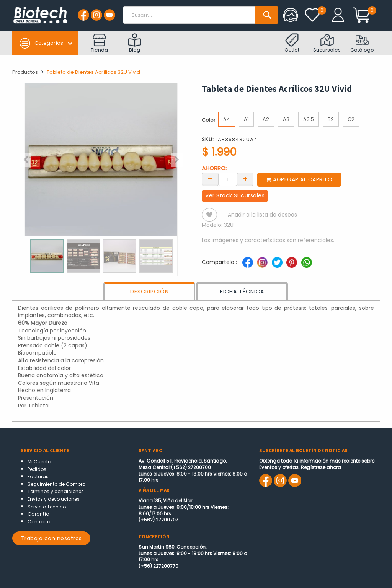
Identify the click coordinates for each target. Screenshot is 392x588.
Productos (25, 72)
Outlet (292, 43)
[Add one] (245, 179)
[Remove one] (210, 179)
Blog (135, 43)
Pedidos (37, 469)
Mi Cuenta (39, 462)
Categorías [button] (41, 43)
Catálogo (362, 43)
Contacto (39, 522)
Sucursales (327, 43)
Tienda (99, 43)
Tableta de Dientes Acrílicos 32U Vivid (93, 72)
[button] (26, 160)
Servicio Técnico (47, 507)
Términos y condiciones (56, 491)
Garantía (38, 514)
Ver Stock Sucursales (235, 195)
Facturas (38, 476)
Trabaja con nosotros (51, 538)
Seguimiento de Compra (57, 484)
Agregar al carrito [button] (299, 179)
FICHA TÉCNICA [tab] (242, 292)
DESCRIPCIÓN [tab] (149, 292)
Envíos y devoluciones (54, 499)
